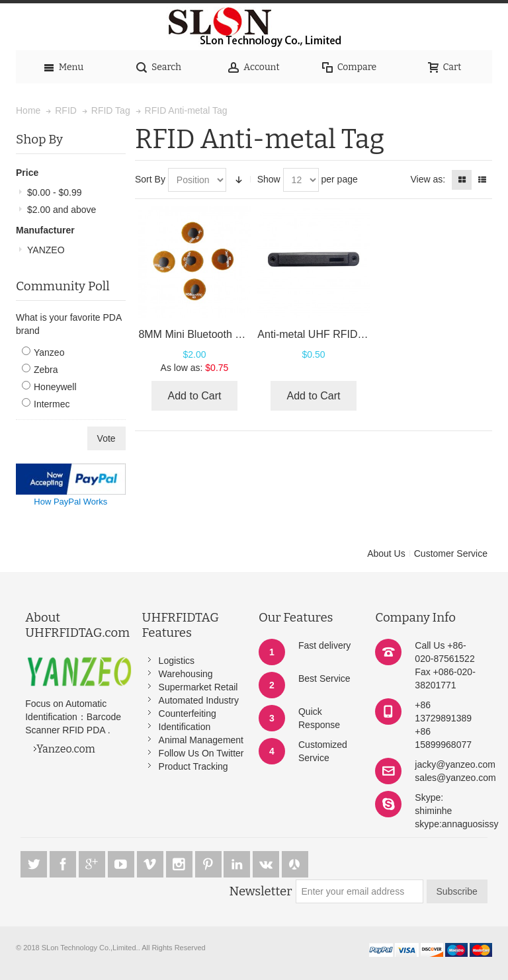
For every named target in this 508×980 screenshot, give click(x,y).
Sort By (150, 179)
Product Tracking (193, 766)
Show (269, 179)
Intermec (52, 404)
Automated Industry (199, 700)
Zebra (46, 370)
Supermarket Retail (198, 687)
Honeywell (55, 387)
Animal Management (201, 740)
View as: (428, 179)
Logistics (177, 661)
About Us (386, 553)
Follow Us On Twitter (201, 753)
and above (62, 210)
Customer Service (451, 553)
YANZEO (46, 250)
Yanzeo (49, 352)
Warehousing (186, 674)
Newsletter (261, 891)
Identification (185, 727)
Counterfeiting (188, 714)
